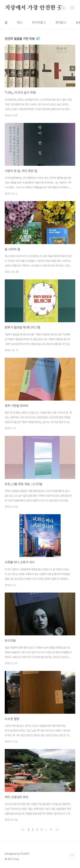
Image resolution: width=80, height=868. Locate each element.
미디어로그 (39, 23)
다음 (57, 830)
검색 (63, 8)
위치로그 (61, 23)
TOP (72, 855)
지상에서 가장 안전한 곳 (33, 8)
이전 (23, 830)
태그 (20, 23)
